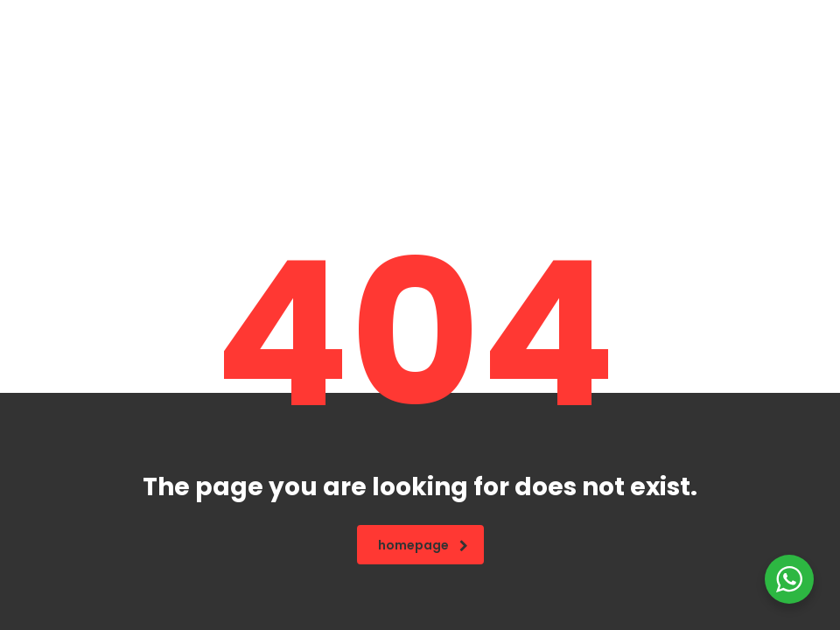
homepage (423, 545)
